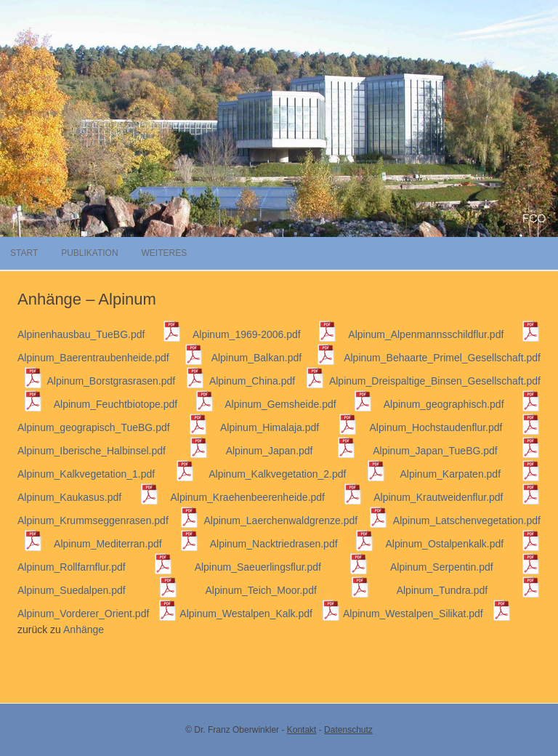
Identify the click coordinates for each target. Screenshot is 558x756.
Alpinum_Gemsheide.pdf (299, 404)
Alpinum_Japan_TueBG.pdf (457, 451)
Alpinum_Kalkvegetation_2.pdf (297, 474)
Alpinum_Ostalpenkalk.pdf (464, 544)
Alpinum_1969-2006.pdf (265, 334)
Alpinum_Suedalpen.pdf (98, 590)
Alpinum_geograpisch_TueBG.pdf (113, 427)
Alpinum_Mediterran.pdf (126, 544)
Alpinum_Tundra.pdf (469, 590)
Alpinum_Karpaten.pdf (470, 474)
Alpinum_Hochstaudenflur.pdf (455, 427)
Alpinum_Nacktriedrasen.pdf (292, 544)
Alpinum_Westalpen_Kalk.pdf (260, 614)
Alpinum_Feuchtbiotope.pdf (134, 404)
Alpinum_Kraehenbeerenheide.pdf (266, 497)
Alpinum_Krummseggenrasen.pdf (108, 520)
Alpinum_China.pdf (267, 381)
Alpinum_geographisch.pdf (462, 404)
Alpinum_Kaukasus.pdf (88, 497)
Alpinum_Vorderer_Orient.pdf (97, 614)
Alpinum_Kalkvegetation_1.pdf (106, 474)
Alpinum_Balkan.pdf (274, 358)
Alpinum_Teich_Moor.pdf (288, 590)
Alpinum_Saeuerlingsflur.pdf (282, 567)
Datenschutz (348, 730)
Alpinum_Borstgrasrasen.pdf (126, 381)
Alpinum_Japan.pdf (291, 451)
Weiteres (164, 253)
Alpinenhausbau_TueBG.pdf (100, 334)
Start (24, 253)
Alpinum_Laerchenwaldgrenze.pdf (296, 520)
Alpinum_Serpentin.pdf (465, 567)
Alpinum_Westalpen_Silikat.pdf (427, 614)
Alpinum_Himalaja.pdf (289, 427)
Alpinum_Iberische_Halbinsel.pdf (113, 451)
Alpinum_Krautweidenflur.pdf (457, 497)
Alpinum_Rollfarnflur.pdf (95, 567)
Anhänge (84, 630)
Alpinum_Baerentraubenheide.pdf (110, 358)
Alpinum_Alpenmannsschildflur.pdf (444, 334)
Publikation (89, 253)
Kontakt (302, 730)
